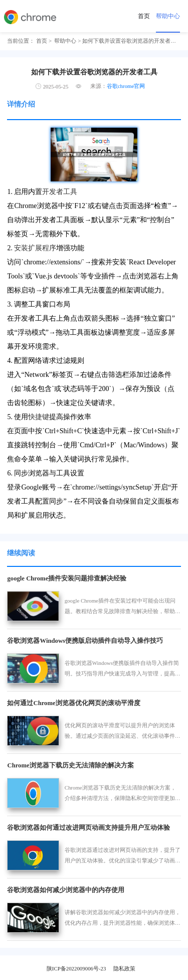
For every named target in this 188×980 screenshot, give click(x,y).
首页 (144, 16)
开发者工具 (60, 192)
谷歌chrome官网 (126, 86)
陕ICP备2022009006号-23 (76, 968)
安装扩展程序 (35, 248)
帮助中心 (168, 16)
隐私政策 (124, 968)
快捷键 (39, 417)
